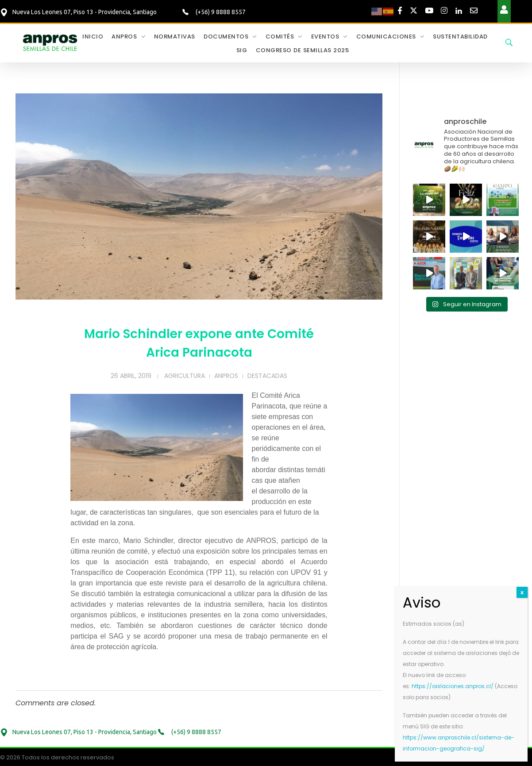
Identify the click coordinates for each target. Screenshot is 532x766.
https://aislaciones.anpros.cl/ (453, 686)
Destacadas (267, 376)
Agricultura (185, 376)
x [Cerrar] (522, 592)
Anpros (226, 376)
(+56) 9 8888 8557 (220, 12)
